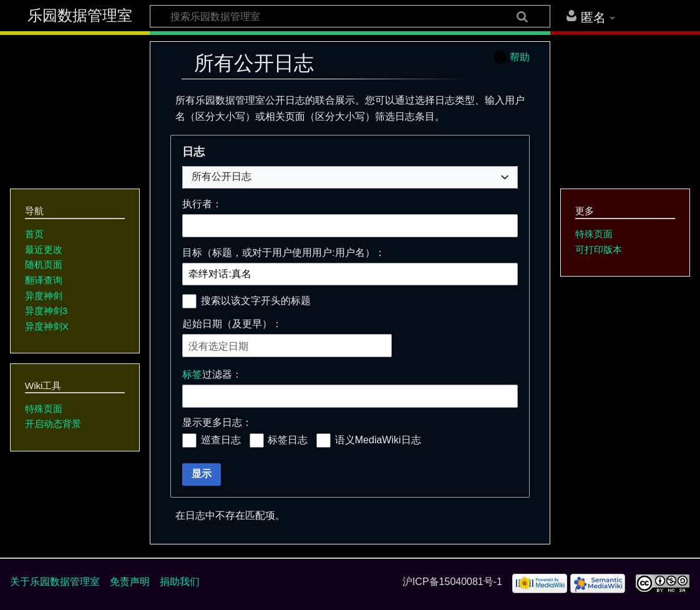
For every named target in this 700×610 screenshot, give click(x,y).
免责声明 (130, 582)
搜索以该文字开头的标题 (256, 301)
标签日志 (288, 440)
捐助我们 (180, 582)
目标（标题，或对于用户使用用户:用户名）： (283, 253)
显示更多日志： (217, 422)
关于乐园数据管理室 (55, 582)
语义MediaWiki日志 (378, 440)
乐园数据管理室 (80, 16)
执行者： (202, 204)
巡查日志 (221, 440)
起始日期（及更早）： (232, 324)
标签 (192, 374)
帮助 (520, 57)
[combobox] (350, 178)
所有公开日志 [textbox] (221, 176)
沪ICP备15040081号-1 (452, 582)
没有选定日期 (218, 346)
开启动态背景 (53, 424)
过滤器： (212, 374)
